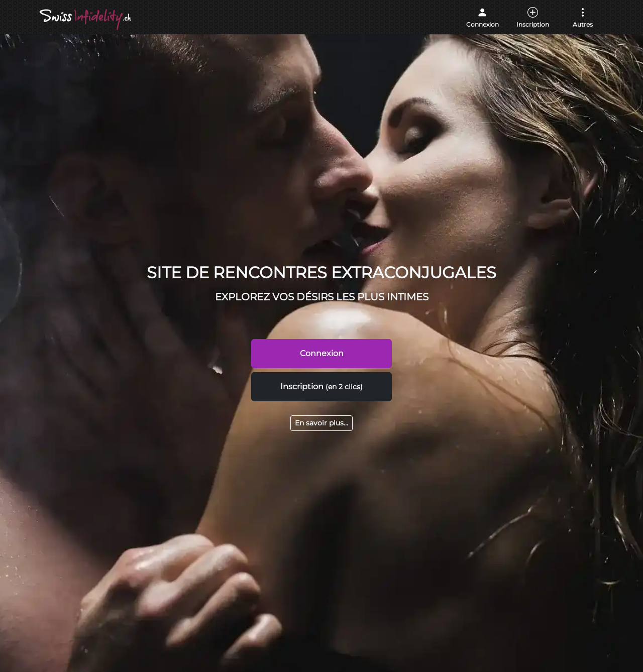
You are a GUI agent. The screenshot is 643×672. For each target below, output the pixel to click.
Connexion (322, 353)
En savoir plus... (321, 423)
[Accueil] (86, 20)
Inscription (321, 386)
